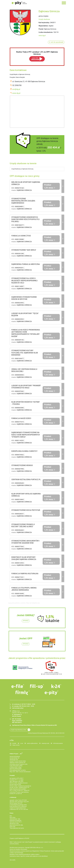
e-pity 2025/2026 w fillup (16, 766)
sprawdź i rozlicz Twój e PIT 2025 (18, 800)
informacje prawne (58, 743)
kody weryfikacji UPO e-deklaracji (18, 806)
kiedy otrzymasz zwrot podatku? (18, 789)
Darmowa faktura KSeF (16, 769)
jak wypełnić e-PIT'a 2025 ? (17, 778)
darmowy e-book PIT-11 (16, 822)
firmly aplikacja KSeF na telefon (18, 770)
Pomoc (12, 813)
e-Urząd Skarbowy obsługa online (18, 805)
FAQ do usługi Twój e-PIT (16, 803)
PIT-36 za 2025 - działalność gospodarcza (20, 786)
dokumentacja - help (15, 819)
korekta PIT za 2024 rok (16, 794)
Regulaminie (36, 851)
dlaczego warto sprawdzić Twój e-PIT (19, 802)
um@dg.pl (16, 89)
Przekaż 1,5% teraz (49, 186)
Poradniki (12, 776)
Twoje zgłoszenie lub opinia (17, 828)
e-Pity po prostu (19, 3)
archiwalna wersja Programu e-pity (19, 764)
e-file (12, 740)
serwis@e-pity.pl (19, 708)
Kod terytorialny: (44, 23)
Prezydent (13, 77)
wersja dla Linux (14, 760)
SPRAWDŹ (26, 621)
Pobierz (16, 753)
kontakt (14, 743)
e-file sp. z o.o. (39, 848)
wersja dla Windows (15, 757)
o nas (22, 743)
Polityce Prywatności (45, 851)
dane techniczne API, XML (16, 825)
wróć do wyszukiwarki (57, 42)
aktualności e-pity (14, 824)
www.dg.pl (42, 35)
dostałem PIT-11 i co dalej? (17, 780)
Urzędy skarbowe (44, 19)
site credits (13, 860)
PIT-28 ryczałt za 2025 (15, 784)
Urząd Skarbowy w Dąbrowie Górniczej (22, 169)
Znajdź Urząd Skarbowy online (19, 730)
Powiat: (41, 29)
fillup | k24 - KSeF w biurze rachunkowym (20, 772)
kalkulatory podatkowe (16, 820)
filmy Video (13, 817)
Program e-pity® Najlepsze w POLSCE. (20, 838)
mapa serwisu (16, 745)
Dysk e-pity (13, 827)
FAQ (11, 816)
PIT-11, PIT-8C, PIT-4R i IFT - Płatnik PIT (20, 790)
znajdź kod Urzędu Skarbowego (18, 808)
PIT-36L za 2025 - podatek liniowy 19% (19, 787)
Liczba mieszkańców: (46, 32)
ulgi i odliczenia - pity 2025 (16, 781)
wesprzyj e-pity (45, 743)
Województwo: (44, 26)
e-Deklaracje (13, 797)
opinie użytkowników (32, 743)
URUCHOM (35, 59)
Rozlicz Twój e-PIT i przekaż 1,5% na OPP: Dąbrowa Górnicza (37, 53)
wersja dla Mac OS (15, 758)
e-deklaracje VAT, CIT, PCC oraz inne (19, 809)
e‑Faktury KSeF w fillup (16, 767)
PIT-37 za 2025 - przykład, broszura (19, 783)
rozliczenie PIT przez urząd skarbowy (19, 792)
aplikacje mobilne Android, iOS (18, 763)
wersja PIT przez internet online (18, 761)
